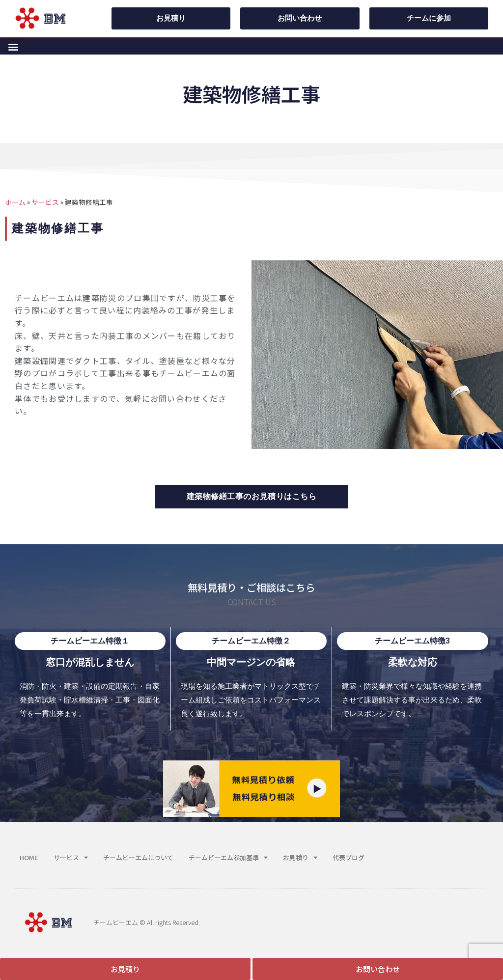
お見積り (300, 857)
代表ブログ (349, 857)
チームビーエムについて (138, 857)
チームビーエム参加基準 (228, 857)
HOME (29, 857)
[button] (13, 46)
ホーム (15, 202)
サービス (45, 202)
